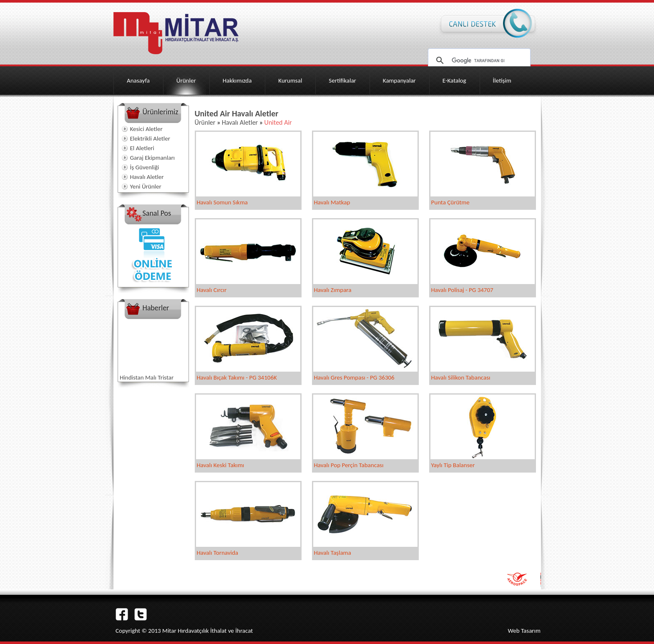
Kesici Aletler (146, 129)
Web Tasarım (524, 631)
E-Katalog (454, 80)
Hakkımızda (237, 80)
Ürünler (186, 80)
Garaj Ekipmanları (153, 158)
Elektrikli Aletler (150, 138)
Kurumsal (290, 80)
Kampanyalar (399, 80)
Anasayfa (138, 80)
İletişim (502, 80)
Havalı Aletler (147, 177)
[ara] (478, 60)
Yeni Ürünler (146, 186)
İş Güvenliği (145, 167)
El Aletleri (142, 148)
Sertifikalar (342, 80)
